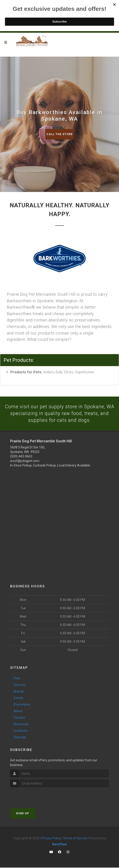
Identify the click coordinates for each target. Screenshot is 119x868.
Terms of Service (75, 839)
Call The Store (59, 134)
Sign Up (23, 814)
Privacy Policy (51, 839)
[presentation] (34, 796)
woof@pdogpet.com (25, 461)
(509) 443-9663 (21, 457)
